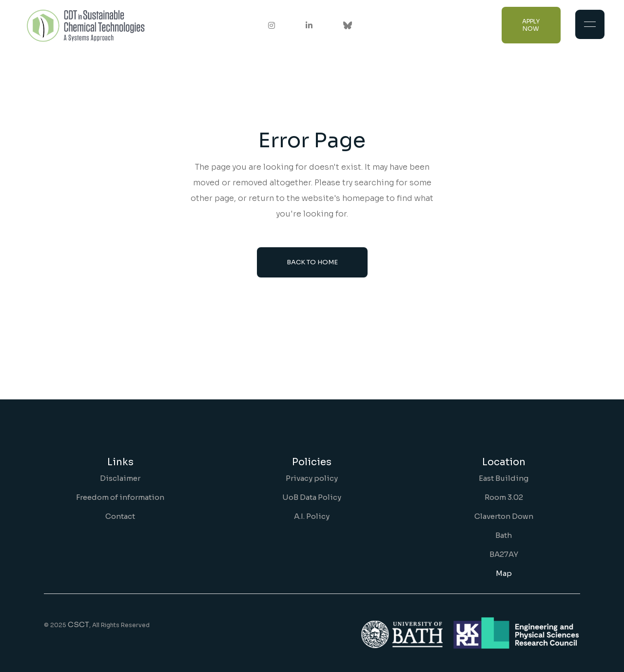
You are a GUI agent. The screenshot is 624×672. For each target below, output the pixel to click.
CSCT (78, 624)
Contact (120, 516)
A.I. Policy (312, 516)
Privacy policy (312, 478)
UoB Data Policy (312, 497)
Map (504, 573)
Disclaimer (120, 478)
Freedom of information (120, 497)
